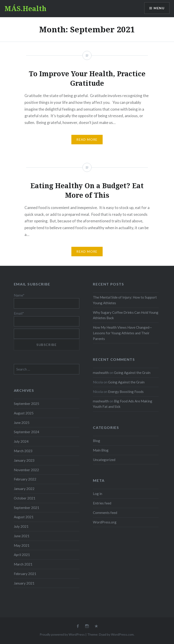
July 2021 (21, 526)
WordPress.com (122, 634)
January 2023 (24, 460)
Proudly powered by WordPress (62, 634)
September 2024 (27, 432)
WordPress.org (105, 522)
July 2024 (21, 441)
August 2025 (24, 413)
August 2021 (24, 517)
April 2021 (22, 555)
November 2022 (26, 470)
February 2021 (25, 574)
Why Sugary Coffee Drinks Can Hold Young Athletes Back (126, 315)
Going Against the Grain (132, 373)
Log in (98, 494)
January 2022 (24, 489)
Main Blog (101, 450)
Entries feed (102, 503)
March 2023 (23, 451)
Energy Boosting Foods (126, 392)
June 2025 (22, 423)
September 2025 (27, 404)
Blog (97, 441)
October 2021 (25, 498)
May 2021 (22, 545)
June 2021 (22, 536)
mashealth (101, 373)
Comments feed (105, 513)
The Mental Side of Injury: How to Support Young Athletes (125, 300)
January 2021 (24, 583)
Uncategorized (104, 460)
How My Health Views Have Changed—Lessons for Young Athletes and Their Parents (122, 333)
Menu (159, 8)
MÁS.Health (25, 8)
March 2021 (23, 564)
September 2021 (27, 508)
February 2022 (25, 479)
